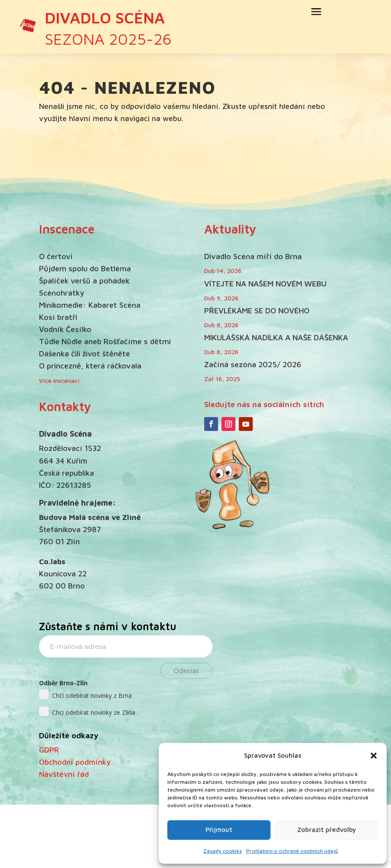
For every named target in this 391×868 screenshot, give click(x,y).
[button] (374, 756)
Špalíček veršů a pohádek (84, 281)
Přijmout (219, 830)
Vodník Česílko (65, 329)
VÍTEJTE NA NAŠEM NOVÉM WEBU (265, 284)
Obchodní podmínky (75, 762)
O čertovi (56, 256)
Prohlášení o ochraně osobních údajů (292, 851)
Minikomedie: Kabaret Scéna (90, 305)
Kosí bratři (58, 317)
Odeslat (186, 671)
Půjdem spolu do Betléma (85, 268)
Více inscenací (59, 380)
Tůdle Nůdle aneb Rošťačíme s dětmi (105, 341)
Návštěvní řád (64, 774)
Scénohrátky (62, 293)
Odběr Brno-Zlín (63, 683)
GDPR (49, 750)
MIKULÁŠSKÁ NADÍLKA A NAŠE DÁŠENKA (276, 337)
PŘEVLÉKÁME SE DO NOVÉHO (257, 311)
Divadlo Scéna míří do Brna (253, 256)
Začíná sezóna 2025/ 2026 (253, 364)
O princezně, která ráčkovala (90, 366)
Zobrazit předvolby (327, 830)
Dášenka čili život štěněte (85, 353)
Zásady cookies (223, 851)
